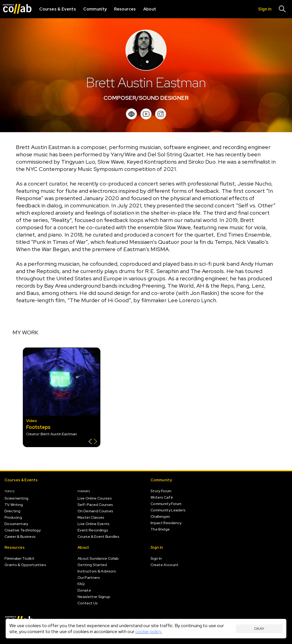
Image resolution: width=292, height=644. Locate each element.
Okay (259, 629)
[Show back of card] (93, 442)
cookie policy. (149, 631)
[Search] (282, 9)
